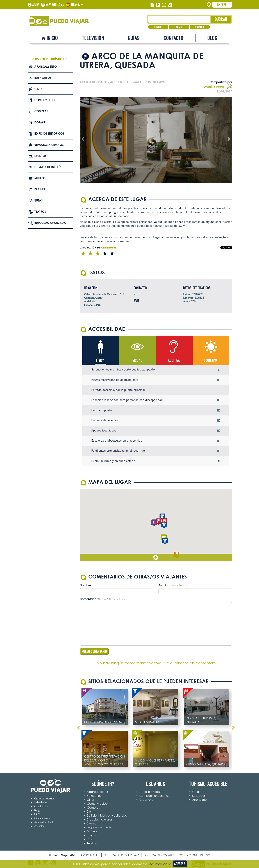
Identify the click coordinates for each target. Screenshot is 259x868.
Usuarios (200, 27)
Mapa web (51, 5)
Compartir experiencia (155, 796)
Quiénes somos (44, 798)
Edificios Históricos (49, 134)
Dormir (40, 122)
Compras (41, 111)
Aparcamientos (98, 792)
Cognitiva (211, 360)
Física (100, 360)
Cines (38, 89)
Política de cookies (159, 855)
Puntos (158, 27)
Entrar (222, 4)
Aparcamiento (46, 67)
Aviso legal (90, 855)
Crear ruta (146, 800)
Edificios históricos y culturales (107, 815)
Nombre (85, 585)
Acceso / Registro (151, 792)
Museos (40, 178)
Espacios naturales (49, 145)
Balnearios (43, 78)
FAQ (37, 814)
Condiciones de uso (194, 855)
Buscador (199, 796)
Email (162, 585)
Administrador (218, 87)
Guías (134, 38)
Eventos (40, 156)
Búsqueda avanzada (50, 223)
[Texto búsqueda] (179, 19)
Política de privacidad (121, 855)
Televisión (93, 38)
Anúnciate (199, 800)
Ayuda (36, 5)
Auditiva (174, 360)
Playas (40, 189)
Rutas (179, 27)
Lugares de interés (48, 167)
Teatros (40, 212)
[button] (159, 522)
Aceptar (180, 864)
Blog (213, 38)
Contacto (174, 38)
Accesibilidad (44, 822)
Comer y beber (45, 100)
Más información (160, 864)
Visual (137, 360)
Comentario (88, 599)
